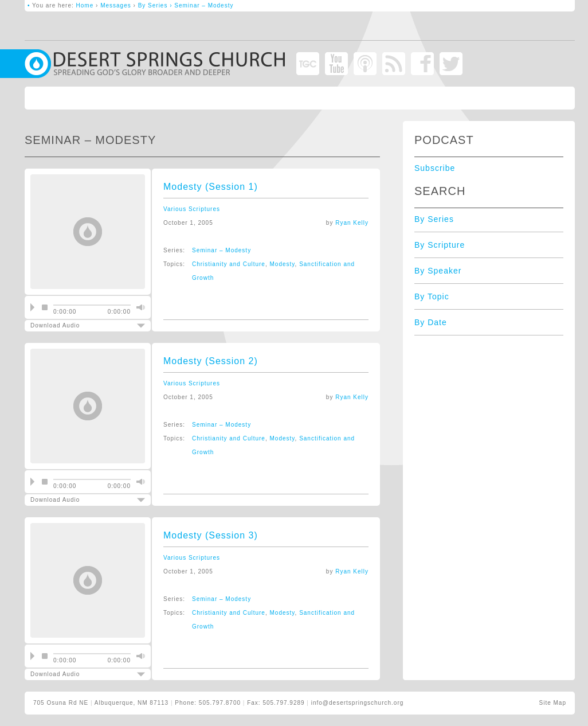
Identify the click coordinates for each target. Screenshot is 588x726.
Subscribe (435, 168)
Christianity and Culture (229, 264)
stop (45, 307)
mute (139, 307)
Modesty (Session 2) (211, 361)
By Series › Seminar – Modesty (186, 5)
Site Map (553, 703)
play (32, 307)
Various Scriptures (192, 209)
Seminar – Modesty (222, 250)
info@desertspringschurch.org (358, 703)
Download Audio (78, 325)
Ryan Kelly (352, 223)
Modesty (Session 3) (211, 535)
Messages (116, 5)
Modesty (283, 264)
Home (85, 5)
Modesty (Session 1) (211, 187)
